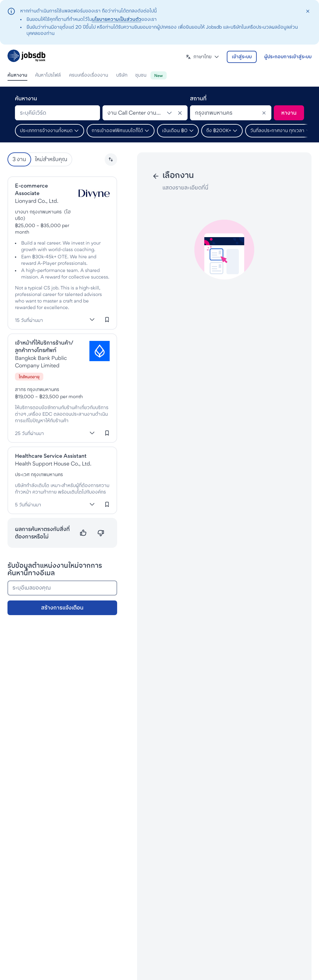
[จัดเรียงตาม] (111, 160)
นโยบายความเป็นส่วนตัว (117, 19)
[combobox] (57, 113)
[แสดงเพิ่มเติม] (92, 320)
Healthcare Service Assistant (51, 456)
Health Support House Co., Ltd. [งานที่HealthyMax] (53, 464)
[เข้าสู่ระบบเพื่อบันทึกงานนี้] (107, 320)
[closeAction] (308, 11)
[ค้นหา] (289, 113)
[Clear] (264, 113)
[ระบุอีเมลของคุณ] (62, 588)
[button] (202, 57)
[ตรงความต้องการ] (83, 533)
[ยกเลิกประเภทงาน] (180, 113)
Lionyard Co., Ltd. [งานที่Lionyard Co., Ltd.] (37, 201)
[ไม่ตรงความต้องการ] (101, 533)
